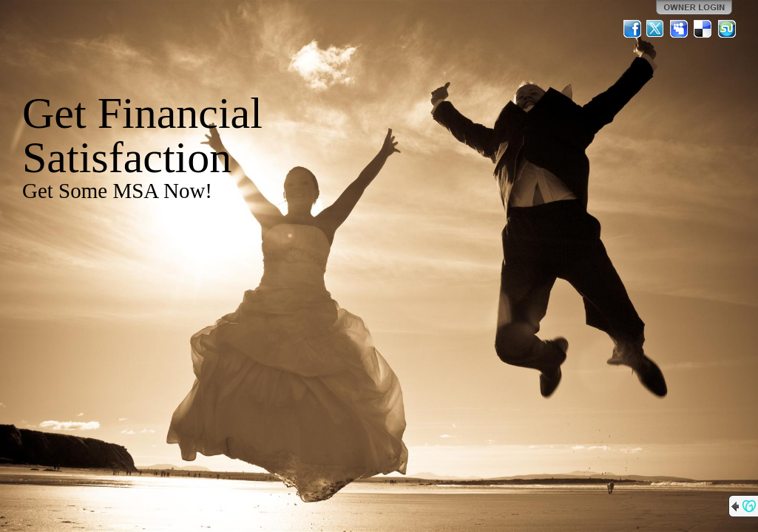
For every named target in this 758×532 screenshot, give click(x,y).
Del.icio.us (703, 29)
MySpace (680, 29)
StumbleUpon (727, 29)
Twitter (656, 29)
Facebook (632, 29)
